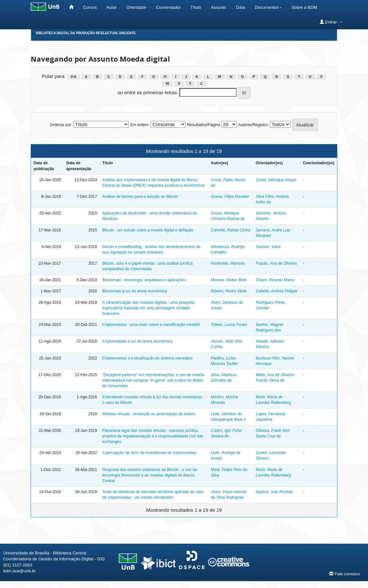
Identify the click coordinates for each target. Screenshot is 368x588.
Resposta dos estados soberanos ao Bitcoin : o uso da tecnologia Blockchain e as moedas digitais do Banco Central (149, 475)
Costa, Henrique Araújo (276, 180)
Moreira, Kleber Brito (229, 280)
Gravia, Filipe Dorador (230, 197)
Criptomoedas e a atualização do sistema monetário (147, 358)
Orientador (136, 7)
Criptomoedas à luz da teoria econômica (137, 341)
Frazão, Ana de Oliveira (276, 263)
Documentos (268, 7)
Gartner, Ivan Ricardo (274, 492)
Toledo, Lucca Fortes (229, 325)
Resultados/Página (203, 125)
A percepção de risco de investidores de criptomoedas (149, 453)
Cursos (90, 7)
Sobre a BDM (304, 7)
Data (240, 7)
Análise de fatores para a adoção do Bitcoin (140, 197)
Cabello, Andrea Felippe (277, 291)
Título (196, 7)
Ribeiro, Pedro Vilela (229, 291)
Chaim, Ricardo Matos (275, 280)
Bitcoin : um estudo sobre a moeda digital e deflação (148, 230)
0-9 (73, 77)
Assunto (218, 7)
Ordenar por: (61, 125)
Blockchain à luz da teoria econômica (134, 291)
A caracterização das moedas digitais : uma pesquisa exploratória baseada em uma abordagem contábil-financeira (148, 308)
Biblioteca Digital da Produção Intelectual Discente (86, 33)
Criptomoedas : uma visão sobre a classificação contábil (151, 325)
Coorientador (169, 7)
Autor (111, 7)
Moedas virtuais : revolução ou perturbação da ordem (148, 414)
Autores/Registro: (253, 125)
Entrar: (331, 22)
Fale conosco (345, 574)
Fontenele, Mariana (228, 263)
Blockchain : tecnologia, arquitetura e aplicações (144, 280)
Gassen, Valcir (268, 247)
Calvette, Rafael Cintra (230, 230)
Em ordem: (140, 125)
